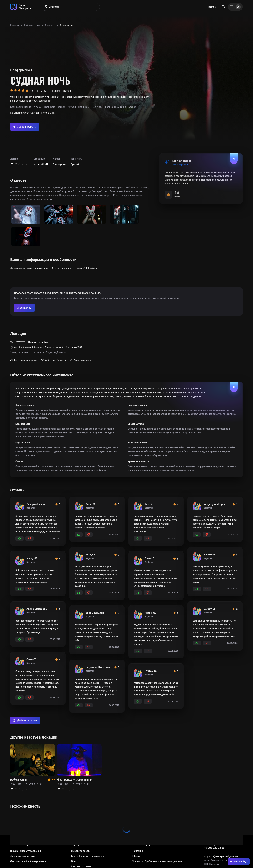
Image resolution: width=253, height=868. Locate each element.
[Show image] (26, 214)
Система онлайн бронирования (28, 861)
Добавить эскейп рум (23, 856)
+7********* (20, 342)
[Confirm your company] (24, 308)
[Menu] (235, 7)
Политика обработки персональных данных (157, 861)
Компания (138, 851)
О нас (74, 861)
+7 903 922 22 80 (214, 848)
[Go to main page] (21, 7)
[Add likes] (20, 538)
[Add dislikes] (30, 538)
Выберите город (80, 851)
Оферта (136, 856)
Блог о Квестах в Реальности (88, 856)
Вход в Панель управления (26, 851)
